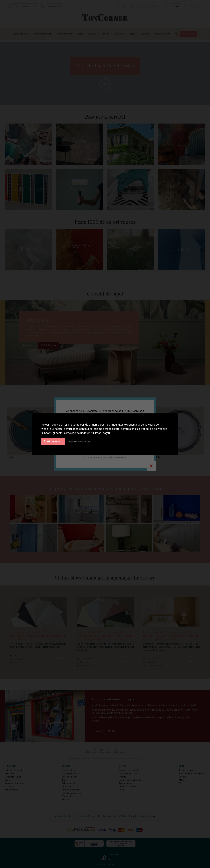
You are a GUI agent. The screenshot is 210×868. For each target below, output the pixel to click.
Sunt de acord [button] (53, 441)
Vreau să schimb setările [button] (79, 442)
